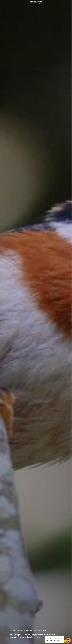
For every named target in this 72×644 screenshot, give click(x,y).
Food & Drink (26, 631)
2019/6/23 (13, 641)
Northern (39, 631)
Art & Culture (13, 631)
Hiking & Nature (33, 631)
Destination (19, 631)
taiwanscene (19, 641)
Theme (44, 631)
